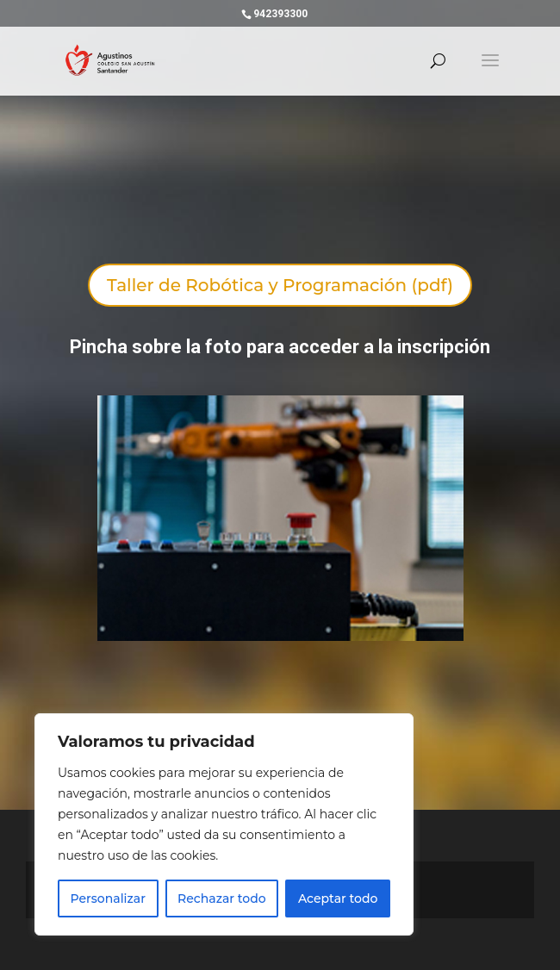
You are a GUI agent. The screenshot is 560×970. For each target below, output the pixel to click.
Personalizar (108, 898)
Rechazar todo (222, 898)
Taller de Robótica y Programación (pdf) (280, 285)
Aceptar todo (338, 898)
